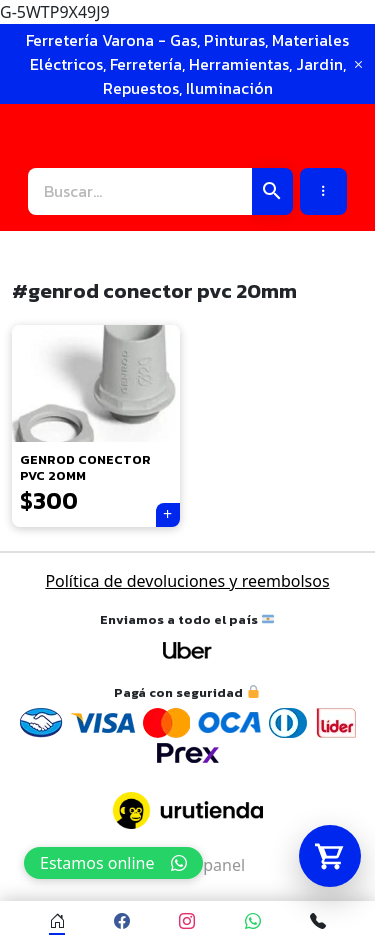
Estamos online (113, 863)
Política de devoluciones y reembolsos (187, 581)
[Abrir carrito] (330, 856)
